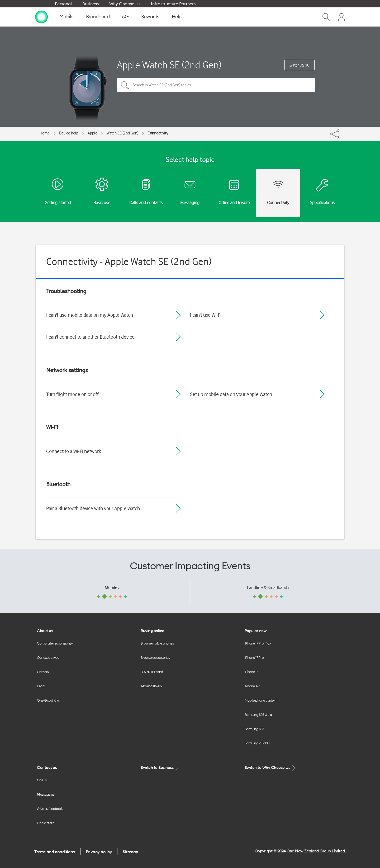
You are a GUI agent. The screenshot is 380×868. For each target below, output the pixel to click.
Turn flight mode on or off (72, 394)
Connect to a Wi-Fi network (74, 451)
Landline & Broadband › (268, 587)
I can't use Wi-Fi (206, 315)
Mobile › (112, 587)
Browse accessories (155, 657)
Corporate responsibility (55, 643)
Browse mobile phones (157, 643)
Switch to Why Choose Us (270, 768)
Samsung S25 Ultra (258, 715)
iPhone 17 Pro (254, 657)
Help (177, 17)
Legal (41, 686)
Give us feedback (50, 809)
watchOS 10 (300, 65)
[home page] (41, 17)
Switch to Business (160, 768)
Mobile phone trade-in (261, 700)
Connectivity (158, 133)
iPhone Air (252, 686)
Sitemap (130, 852)
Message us (46, 794)
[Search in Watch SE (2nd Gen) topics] (216, 85)
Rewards (150, 17)
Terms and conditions (55, 852)
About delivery (151, 686)
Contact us (47, 767)
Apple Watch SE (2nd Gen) (169, 65)
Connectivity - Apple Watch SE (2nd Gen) (129, 261)
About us (45, 631)
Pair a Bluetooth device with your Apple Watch (93, 508)
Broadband (98, 17)
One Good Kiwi (48, 700)
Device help (69, 133)
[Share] (340, 133)
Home (45, 133)
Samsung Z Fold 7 (257, 743)
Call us (42, 780)
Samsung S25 (254, 729)
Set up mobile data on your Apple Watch (231, 394)
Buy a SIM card (152, 672)
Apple (92, 133)
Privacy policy (99, 852)
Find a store (46, 823)
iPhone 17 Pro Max (258, 643)
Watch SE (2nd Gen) (122, 133)
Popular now (256, 631)
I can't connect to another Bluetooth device (90, 337)
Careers (43, 672)
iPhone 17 (251, 672)
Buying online (153, 631)
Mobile (66, 17)
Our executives (48, 657)
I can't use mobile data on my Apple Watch (90, 315)
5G (125, 17)
